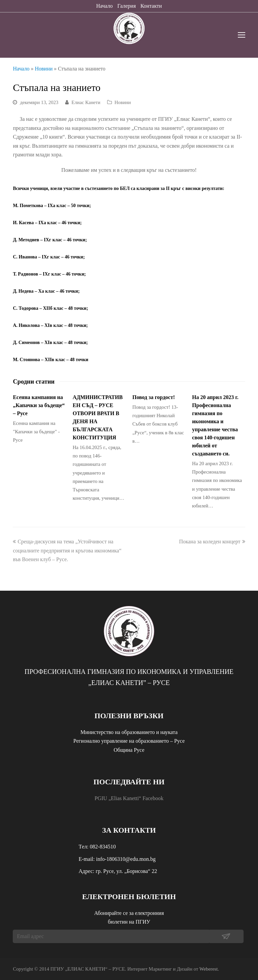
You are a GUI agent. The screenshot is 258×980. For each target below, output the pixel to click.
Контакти (151, 6)
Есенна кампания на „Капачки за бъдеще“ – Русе (39, 405)
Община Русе (129, 750)
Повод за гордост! (154, 397)
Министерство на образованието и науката (129, 732)
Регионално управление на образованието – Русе (129, 741)
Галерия (126, 6)
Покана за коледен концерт (212, 542)
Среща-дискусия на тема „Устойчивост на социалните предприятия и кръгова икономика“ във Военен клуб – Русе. (67, 550)
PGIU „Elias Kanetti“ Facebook (129, 798)
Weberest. (209, 969)
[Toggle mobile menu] (242, 35)
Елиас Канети (86, 102)
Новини (44, 69)
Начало (104, 6)
